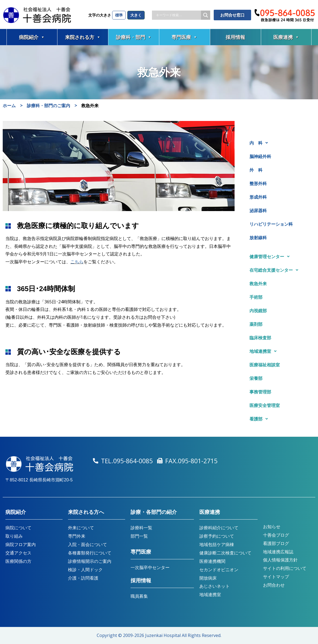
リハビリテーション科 (271, 224)
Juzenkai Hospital (163, 635)
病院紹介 (32, 37)
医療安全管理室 (265, 405)
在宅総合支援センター (275, 270)
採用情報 (235, 37)
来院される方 (83, 37)
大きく (136, 15)
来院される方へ (86, 512)
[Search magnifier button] (206, 15)
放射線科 (258, 238)
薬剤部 (256, 324)
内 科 (260, 143)
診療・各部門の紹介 (154, 512)
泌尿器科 (258, 211)
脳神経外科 (260, 156)
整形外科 (258, 183)
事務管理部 (260, 392)
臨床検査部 (260, 338)
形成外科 (258, 197)
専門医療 (184, 37)
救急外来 (258, 284)
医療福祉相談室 (265, 365)
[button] (279, 143)
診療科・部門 (134, 37)
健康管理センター (271, 257)
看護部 (260, 419)
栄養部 (256, 378)
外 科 (256, 170)
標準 (119, 15)
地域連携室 (265, 351)
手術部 (256, 297)
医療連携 (286, 37)
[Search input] (178, 15)
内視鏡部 (258, 311)
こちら (77, 262)
